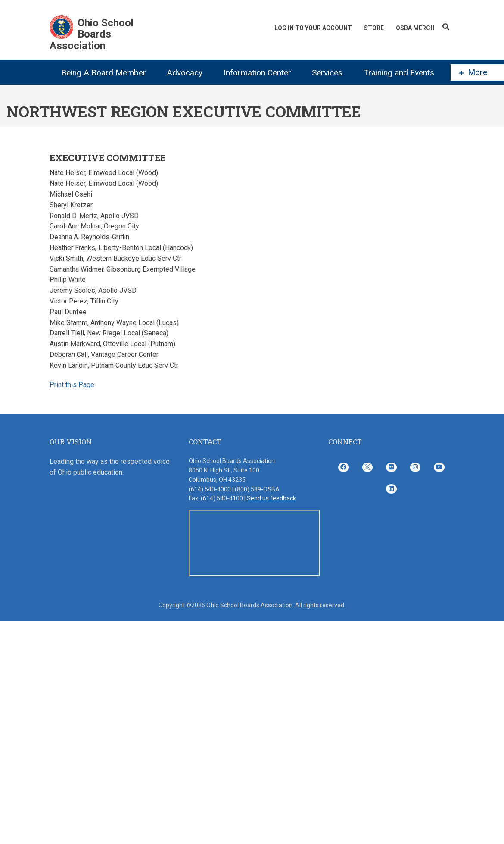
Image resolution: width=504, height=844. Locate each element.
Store (374, 28)
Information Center (257, 73)
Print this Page (72, 385)
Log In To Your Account (313, 28)
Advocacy (185, 73)
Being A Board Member (104, 73)
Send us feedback (271, 498)
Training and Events (399, 73)
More (473, 72)
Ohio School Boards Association (92, 34)
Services (327, 73)
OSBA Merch (415, 28)
